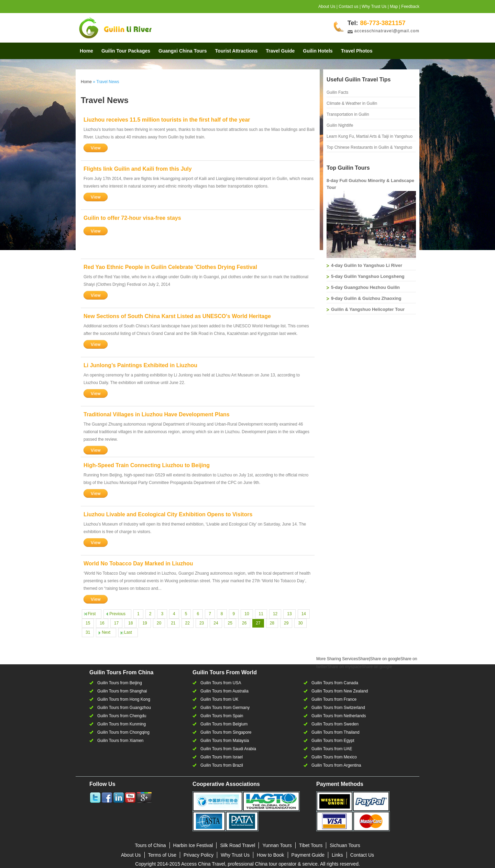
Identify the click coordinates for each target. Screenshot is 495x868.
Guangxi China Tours (183, 51)
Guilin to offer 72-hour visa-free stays (132, 218)
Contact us (348, 7)
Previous (117, 614)
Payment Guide (308, 855)
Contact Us (362, 855)
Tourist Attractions (236, 51)
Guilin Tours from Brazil (222, 765)
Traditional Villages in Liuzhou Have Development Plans (157, 414)
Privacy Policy (199, 855)
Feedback (410, 7)
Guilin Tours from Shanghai (122, 691)
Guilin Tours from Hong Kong (124, 699)
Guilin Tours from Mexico (334, 757)
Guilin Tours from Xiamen (120, 741)
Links (337, 855)
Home (86, 51)
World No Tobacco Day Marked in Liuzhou (138, 563)
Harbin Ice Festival (193, 845)
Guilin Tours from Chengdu (122, 716)
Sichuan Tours (345, 845)
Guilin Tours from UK (219, 699)
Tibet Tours (311, 845)
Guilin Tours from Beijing (120, 683)
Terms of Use (162, 855)
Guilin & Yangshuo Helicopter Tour (368, 309)
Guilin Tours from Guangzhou (124, 708)
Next (106, 632)
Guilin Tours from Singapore (226, 732)
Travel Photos (357, 51)
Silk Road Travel (238, 845)
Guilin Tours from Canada (335, 683)
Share (343, 659)
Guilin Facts (337, 92)
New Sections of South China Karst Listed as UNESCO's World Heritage (177, 316)
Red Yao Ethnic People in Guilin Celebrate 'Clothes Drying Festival (170, 267)
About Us (327, 7)
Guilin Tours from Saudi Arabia (228, 749)
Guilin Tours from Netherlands (339, 716)
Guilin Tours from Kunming (122, 724)
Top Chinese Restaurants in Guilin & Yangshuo (369, 147)
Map (394, 7)
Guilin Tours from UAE (332, 749)
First (92, 614)
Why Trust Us (374, 7)
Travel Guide (280, 51)
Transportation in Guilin (348, 114)
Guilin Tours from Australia (224, 691)
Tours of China (150, 845)
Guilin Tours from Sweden (335, 724)
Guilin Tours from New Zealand (340, 691)
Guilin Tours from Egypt (333, 741)
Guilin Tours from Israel (222, 757)
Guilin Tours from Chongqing (123, 732)
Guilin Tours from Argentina (336, 765)
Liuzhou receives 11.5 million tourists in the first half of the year (167, 120)
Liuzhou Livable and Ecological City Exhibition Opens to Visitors (168, 514)
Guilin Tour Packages (126, 51)
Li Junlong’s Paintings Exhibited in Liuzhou (140, 365)
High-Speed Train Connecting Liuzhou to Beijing (147, 465)
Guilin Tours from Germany (225, 708)
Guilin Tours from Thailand (335, 732)
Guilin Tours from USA (221, 683)
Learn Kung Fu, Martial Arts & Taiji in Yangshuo (370, 136)
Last (128, 632)
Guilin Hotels (318, 51)
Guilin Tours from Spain (222, 716)
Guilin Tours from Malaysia (225, 741)
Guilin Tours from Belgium (224, 724)
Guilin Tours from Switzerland (338, 708)
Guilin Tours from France (334, 699)
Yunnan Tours (277, 845)
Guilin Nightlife (340, 125)
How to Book (270, 855)
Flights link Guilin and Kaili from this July (138, 169)
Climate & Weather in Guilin (352, 103)
